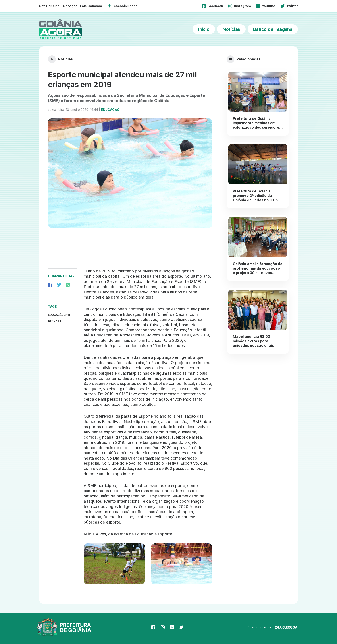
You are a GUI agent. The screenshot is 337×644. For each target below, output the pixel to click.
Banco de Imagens (273, 29)
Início (204, 29)
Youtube (266, 6)
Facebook (212, 6)
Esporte (55, 321)
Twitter (289, 6)
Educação (110, 110)
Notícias (231, 29)
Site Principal (50, 6)
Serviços (70, 6)
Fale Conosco (91, 6)
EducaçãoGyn (59, 315)
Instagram (240, 6)
